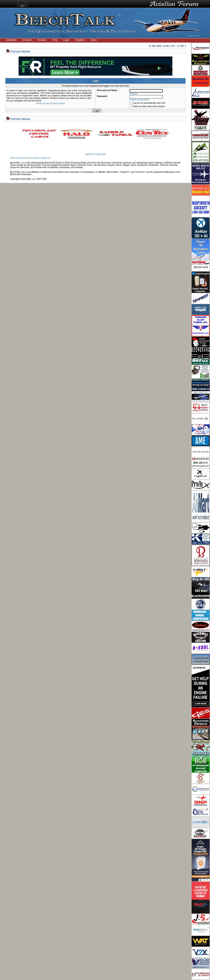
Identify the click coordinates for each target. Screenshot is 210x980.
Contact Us (45, 158)
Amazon (27, 40)
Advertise (11, 40)
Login (66, 40)
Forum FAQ (33, 158)
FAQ (55, 40)
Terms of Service (18, 158)
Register (80, 40)
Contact (42, 40)
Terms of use (42, 103)
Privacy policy (58, 103)
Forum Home (20, 51)
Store (94, 40)
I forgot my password (140, 100)
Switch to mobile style (95, 154)
